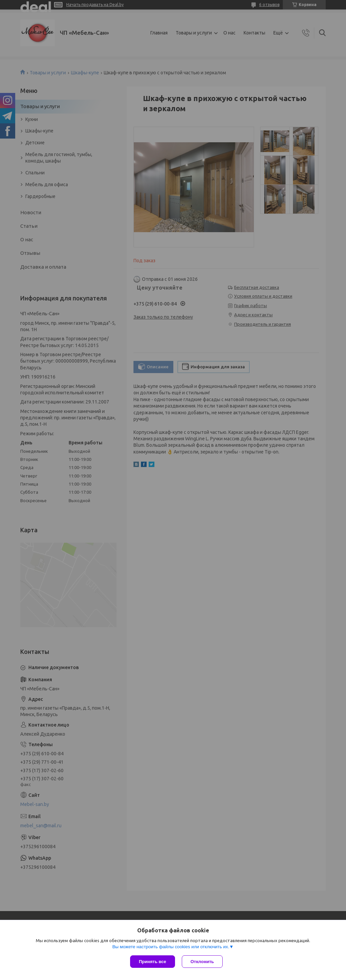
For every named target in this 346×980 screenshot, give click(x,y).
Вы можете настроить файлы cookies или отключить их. (171, 947)
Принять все (153, 962)
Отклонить (202, 962)
